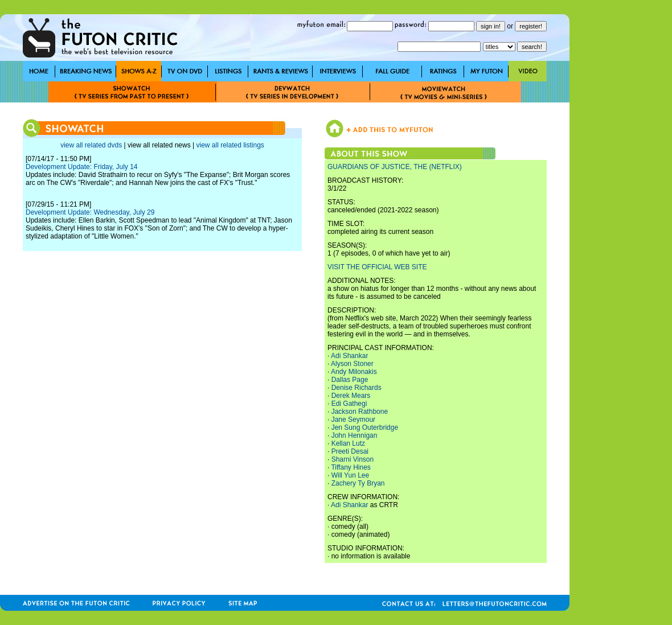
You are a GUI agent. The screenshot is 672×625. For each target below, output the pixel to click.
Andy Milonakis (354, 372)
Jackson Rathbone (360, 412)
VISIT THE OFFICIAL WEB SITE (377, 267)
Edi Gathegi (349, 404)
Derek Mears (351, 396)
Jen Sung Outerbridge (365, 427)
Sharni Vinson (353, 459)
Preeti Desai (350, 451)
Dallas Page (350, 380)
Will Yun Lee (351, 475)
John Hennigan (355, 435)
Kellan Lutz (348, 443)
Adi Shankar (349, 356)
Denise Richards (357, 388)
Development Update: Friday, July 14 (82, 167)
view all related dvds (91, 145)
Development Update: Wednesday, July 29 (90, 212)
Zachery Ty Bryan (358, 483)
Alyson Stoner (352, 364)
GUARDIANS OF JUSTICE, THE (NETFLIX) (395, 167)
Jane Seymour (353, 420)
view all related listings (230, 145)
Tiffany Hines (351, 467)
